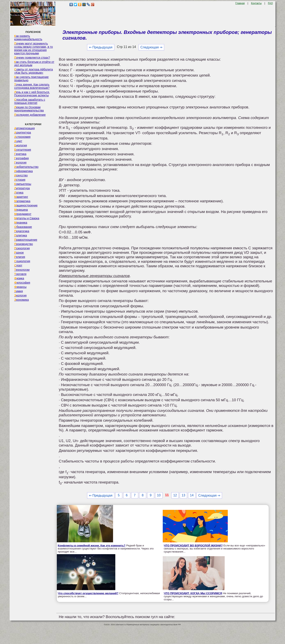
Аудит (18, 141)
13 (183, 495)
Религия (20, 257)
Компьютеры (23, 184)
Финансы (20, 287)
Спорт (18, 265)
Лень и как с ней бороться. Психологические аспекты (32, 94)
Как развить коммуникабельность (28, 38)
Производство (24, 244)
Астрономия (22, 137)
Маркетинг (21, 197)
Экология (20, 295)
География (22, 158)
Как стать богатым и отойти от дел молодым (34, 64)
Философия (22, 283)
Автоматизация (25, 128)
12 (175, 495)
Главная (240, 3)
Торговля (20, 274)
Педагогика (22, 231)
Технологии (22, 270)
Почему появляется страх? (32, 58)
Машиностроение (26, 205)
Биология (21, 145)
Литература (22, 188)
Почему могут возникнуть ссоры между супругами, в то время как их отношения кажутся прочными (34, 48)
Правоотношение (26, 240)
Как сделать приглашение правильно (31, 79)
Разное (19, 253)
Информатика (24, 171)
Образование (23, 227)
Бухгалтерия (23, 150)
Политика (21, 235)
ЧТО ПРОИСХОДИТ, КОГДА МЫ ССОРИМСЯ (193, 593)
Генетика (20, 154)
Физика (19, 278)
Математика (22, 201)
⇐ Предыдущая (101, 47)
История (20, 180)
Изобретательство (26, 167)
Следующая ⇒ (151, 47)
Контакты (256, 3)
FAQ (270, 3)
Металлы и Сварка (27, 218)
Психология (22, 248)
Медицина (21, 210)
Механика (21, 223)
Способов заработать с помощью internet (30, 101)
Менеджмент (23, 214)
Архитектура (23, 133)
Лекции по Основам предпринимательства (29, 109)
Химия (19, 291)
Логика (19, 193)
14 (192, 495)
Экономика (22, 300)
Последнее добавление (30, 115)
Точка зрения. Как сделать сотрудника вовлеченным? (32, 86)
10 (159, 495)
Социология (22, 261)
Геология (20, 163)
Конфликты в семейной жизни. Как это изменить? (92, 545)
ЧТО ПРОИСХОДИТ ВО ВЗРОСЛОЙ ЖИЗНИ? (193, 545)
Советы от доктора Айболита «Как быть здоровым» (34, 71)
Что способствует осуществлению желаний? (88, 593)
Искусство (21, 175)
